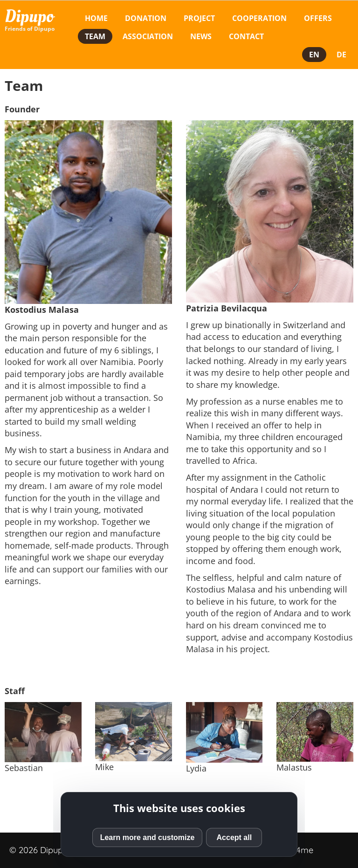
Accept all (234, 837)
